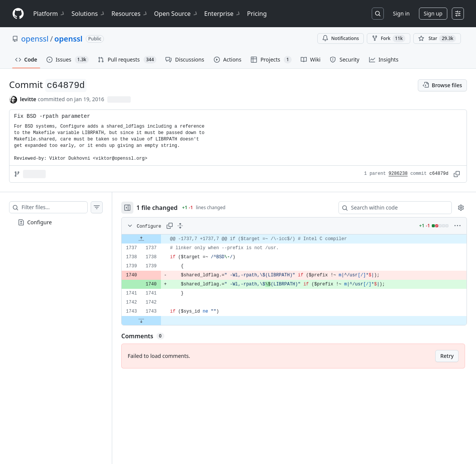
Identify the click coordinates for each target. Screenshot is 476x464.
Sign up (433, 13)
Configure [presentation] (39, 222)
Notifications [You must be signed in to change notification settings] (341, 38)
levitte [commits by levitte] (28, 99)
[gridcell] (294, 239)
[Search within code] (392, 208)
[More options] (457, 226)
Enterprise (223, 14)
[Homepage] (18, 14)
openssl (35, 39)
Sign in (401, 13)
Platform (49, 14)
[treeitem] (56, 222)
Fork (389, 39)
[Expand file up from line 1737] (141, 239)
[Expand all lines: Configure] (180, 226)
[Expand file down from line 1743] (141, 321)
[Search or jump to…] (378, 14)
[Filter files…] (54, 207)
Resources (130, 14)
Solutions (88, 14)
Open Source (176, 14)
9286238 (398, 174)
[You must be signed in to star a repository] (437, 39)
